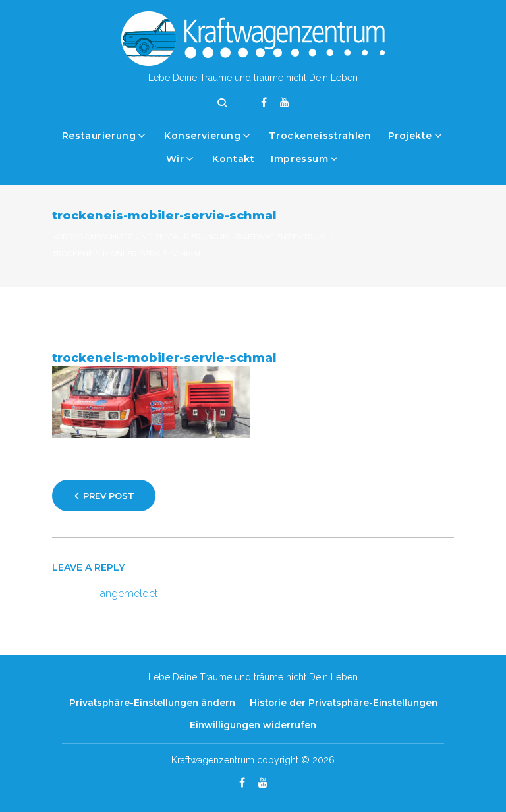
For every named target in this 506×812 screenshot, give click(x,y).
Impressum (299, 159)
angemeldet (129, 594)
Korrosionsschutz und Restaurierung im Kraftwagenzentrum (189, 237)
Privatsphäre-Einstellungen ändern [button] (152, 703)
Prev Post (109, 496)
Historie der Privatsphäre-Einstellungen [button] (344, 703)
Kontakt (233, 159)
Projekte (410, 136)
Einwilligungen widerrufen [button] (253, 725)
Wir (175, 159)
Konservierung (202, 136)
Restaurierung (99, 136)
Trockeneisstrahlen (320, 136)
